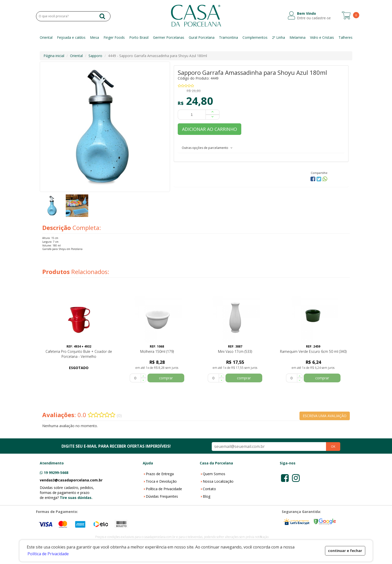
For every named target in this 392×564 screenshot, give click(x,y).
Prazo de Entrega (160, 474)
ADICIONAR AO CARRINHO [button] (209, 129)
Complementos (255, 37)
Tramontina (228, 37)
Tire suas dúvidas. (76, 498)
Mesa (94, 37)
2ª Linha (278, 37)
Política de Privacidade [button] (48, 554)
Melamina (297, 37)
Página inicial (54, 56)
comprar (166, 378)
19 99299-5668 (56, 473)
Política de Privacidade (164, 489)
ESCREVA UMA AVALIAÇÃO (325, 416)
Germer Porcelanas (169, 37)
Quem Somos (214, 474)
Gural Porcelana (202, 37)
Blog (206, 496)
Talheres (345, 37)
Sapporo (95, 56)
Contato (209, 489)
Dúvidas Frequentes (162, 496)
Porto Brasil (139, 37)
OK (333, 447)
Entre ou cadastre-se (314, 18)
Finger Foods (114, 37)
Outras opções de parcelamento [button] (207, 148)
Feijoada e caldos (71, 37)
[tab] (261, 148)
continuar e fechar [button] (345, 551)
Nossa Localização (218, 481)
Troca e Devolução (161, 481)
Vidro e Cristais (322, 37)
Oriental (46, 37)
